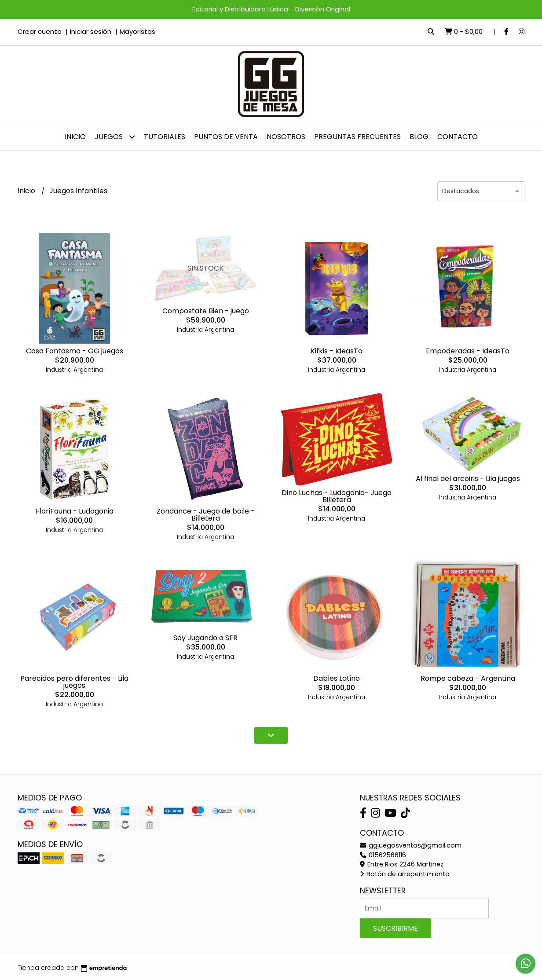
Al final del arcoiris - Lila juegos (468, 479)
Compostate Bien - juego (206, 311)
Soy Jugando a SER (205, 638)
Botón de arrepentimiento (405, 874)
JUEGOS (115, 137)
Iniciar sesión (91, 31)
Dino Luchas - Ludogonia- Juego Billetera (337, 496)
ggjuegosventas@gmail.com (411, 845)
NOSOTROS (286, 137)
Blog (419, 137)
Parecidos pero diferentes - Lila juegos (74, 682)
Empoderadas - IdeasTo (468, 351)
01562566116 (383, 855)
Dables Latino (337, 678)
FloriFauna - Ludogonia (75, 511)
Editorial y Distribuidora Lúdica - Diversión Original (271, 9)
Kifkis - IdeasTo (337, 351)
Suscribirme (396, 928)
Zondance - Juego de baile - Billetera (206, 515)
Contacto (458, 137)
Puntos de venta (226, 137)
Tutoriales (165, 137)
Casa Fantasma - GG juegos (75, 351)
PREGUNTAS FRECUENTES (357, 137)
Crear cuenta (40, 31)
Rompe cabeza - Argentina (468, 678)
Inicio (75, 137)
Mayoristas (137, 31)
